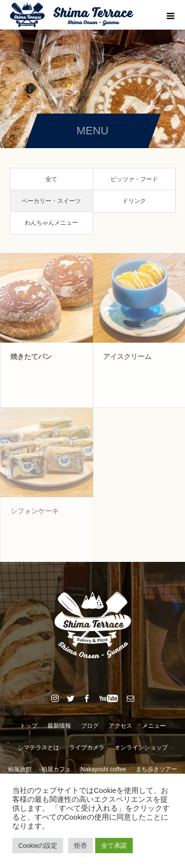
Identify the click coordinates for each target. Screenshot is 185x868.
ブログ (90, 726)
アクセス (120, 726)
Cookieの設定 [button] (38, 846)
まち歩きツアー (156, 769)
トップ (29, 726)
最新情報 (59, 726)
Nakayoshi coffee (104, 769)
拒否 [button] (80, 846)
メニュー (154, 726)
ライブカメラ (87, 748)
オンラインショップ (141, 748)
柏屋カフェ (56, 769)
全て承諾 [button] (114, 846)
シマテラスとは (38, 748)
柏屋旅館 (20, 769)
